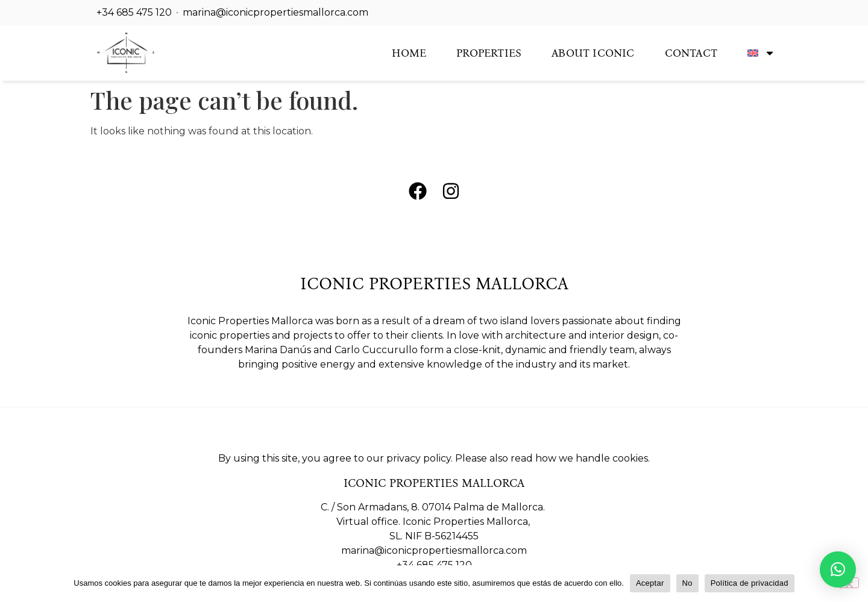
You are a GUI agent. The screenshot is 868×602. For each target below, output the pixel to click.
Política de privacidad (750, 583)
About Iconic (593, 53)
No (687, 583)
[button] (838, 569)
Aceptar (650, 583)
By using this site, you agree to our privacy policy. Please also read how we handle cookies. (434, 458)
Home (409, 53)
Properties (489, 53)
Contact (691, 53)
